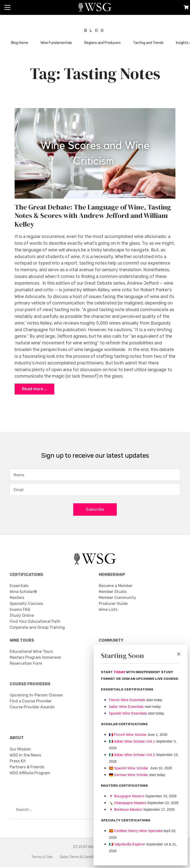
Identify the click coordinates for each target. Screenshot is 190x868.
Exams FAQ (20, 611)
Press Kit (18, 762)
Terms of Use (42, 858)
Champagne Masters (130, 803)
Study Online (22, 616)
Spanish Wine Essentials (128, 713)
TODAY (120, 672)
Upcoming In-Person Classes (36, 696)
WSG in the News (25, 756)
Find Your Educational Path (35, 622)
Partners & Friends (27, 768)
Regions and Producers (103, 43)
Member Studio (113, 593)
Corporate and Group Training (37, 628)
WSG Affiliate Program (30, 774)
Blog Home (20, 43)
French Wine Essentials (127, 700)
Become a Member (116, 587)
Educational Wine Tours (31, 652)
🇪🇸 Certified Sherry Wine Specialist (136, 831)
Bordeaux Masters (126, 809)
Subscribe (95, 510)
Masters (17, 599)
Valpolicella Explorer (127, 844)
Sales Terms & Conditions (80, 858)
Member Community (117, 599)
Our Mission (20, 750)
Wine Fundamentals (56, 43)
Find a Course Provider (31, 702)
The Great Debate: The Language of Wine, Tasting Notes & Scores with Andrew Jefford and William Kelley (93, 216)
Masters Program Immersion (36, 658)
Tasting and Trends (148, 43)
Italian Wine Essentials (126, 707)
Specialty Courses (26, 605)
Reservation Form (26, 664)
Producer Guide (113, 605)
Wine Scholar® (23, 593)
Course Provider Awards (32, 708)
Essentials (19, 587)
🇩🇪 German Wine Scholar (129, 775)
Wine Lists (108, 611)
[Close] (179, 654)
